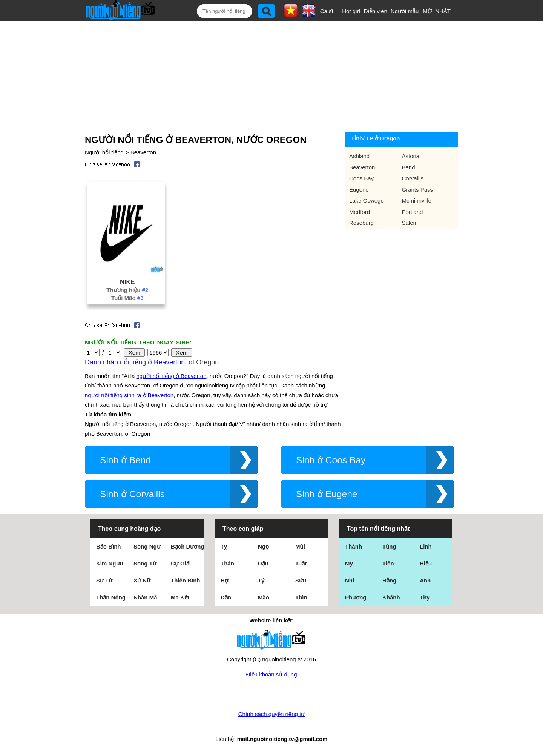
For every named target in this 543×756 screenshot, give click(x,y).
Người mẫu (405, 11)
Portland (413, 212)
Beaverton (143, 152)
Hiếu (426, 563)
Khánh (391, 597)
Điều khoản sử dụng (271, 674)
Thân (227, 563)
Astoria (411, 156)
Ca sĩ (327, 11)
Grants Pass (418, 190)
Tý (261, 580)
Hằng (389, 580)
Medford (360, 212)
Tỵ (224, 546)
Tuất (301, 563)
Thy (425, 597)
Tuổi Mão (127, 298)
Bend (409, 167)
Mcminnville (417, 201)
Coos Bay (361, 178)
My (349, 563)
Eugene (359, 190)
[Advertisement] (263, 76)
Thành (354, 546)
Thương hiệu (127, 290)
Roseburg (361, 223)
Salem (410, 223)
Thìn (301, 597)
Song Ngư (147, 546)
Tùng (389, 546)
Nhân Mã (145, 597)
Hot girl (351, 11)
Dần (226, 597)
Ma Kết (180, 597)
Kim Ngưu (110, 563)
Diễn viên (376, 11)
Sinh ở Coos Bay (331, 460)
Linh (426, 546)
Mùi (300, 546)
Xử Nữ (142, 580)
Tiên (388, 563)
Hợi (225, 580)
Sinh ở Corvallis (132, 494)
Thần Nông (111, 597)
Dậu (263, 563)
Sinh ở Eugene (327, 494)
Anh (425, 580)
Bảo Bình (109, 546)
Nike (127, 282)
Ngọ (263, 546)
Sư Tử (104, 580)
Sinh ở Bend (125, 460)
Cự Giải (181, 563)
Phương (356, 597)
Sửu (301, 580)
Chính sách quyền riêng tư (271, 714)
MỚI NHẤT (437, 11)
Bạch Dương (188, 546)
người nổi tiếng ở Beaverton (172, 376)
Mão (264, 597)
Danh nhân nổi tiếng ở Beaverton (135, 362)
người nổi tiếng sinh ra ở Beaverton (129, 395)
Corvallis (413, 178)
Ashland (359, 156)
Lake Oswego (367, 201)
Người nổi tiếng (104, 152)
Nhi (350, 580)
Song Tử (145, 563)
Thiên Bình (186, 580)
